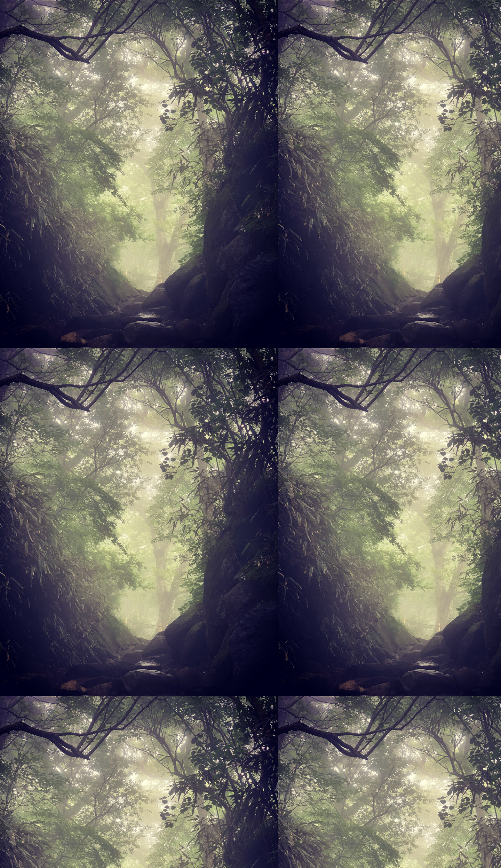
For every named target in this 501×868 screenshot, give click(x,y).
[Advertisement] (250, 83)
